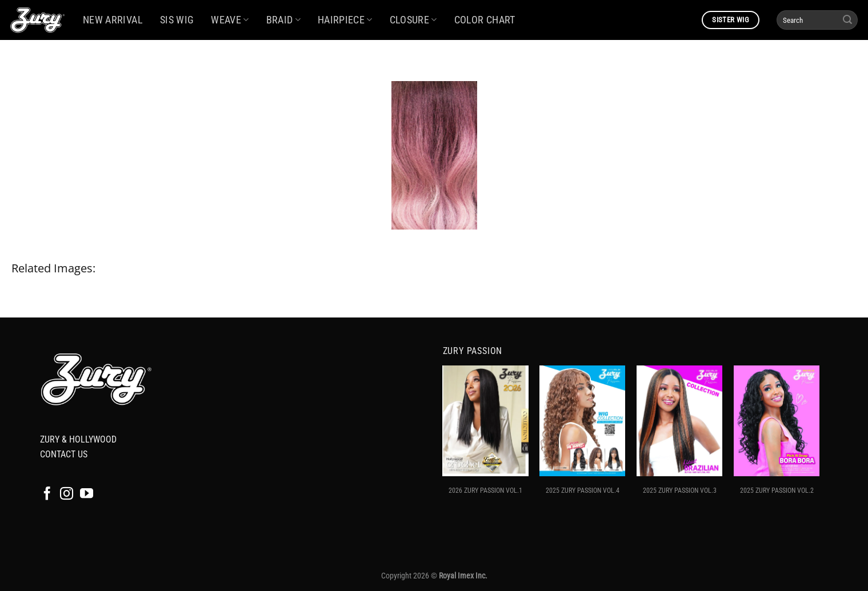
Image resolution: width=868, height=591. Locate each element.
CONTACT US (64, 454)
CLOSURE (413, 20)
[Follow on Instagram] (67, 494)
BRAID (283, 20)
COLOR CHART (485, 20)
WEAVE (230, 20)
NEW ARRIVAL (113, 20)
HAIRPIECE (345, 20)
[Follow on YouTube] (87, 494)
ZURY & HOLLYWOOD (78, 439)
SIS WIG (177, 20)
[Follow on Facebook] (47, 494)
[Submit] (847, 20)
